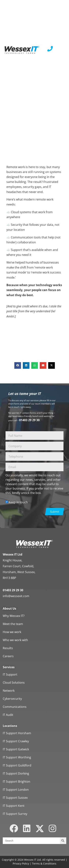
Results (8, 648)
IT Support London (16, 790)
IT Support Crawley (16, 741)
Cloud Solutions (14, 683)
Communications (15, 707)
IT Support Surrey (15, 814)
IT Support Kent (14, 806)
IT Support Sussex (15, 798)
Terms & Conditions (44, 864)
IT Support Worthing (17, 757)
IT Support (10, 674)
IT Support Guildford (17, 765)
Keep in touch (18, 502)
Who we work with (15, 640)
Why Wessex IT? (14, 616)
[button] (18, 365)
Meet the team (13, 624)
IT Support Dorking (16, 773)
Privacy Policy (21, 864)
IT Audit (8, 715)
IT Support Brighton (16, 781)
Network (9, 691)
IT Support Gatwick (16, 749)
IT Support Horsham (17, 733)
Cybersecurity (12, 699)
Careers (8, 656)
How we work (12, 632)
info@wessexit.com (16, 596)
